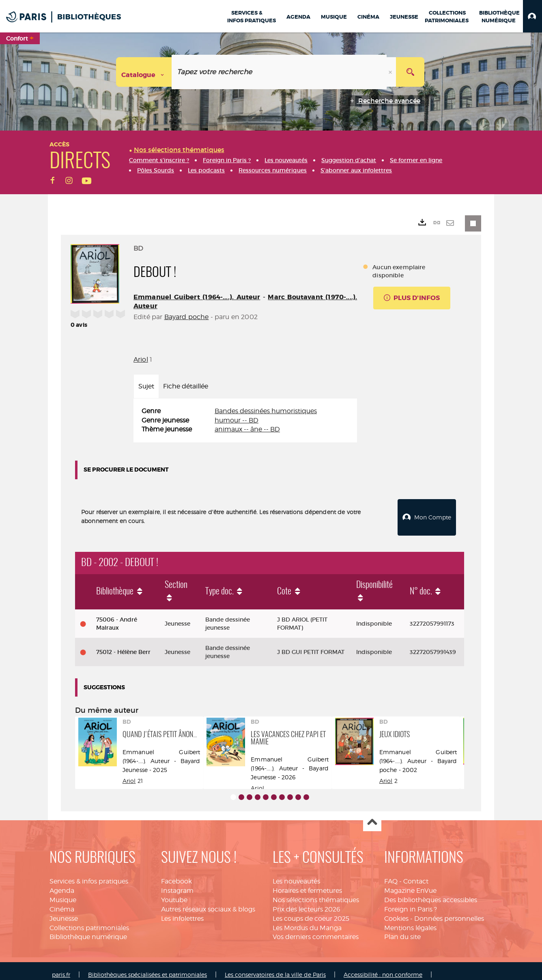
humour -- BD (237, 420)
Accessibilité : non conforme (383, 967)
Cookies (396, 911)
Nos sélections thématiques (316, 892)
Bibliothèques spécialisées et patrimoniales (147, 967)
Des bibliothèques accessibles (431, 892)
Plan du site (402, 929)
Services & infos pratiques (89, 874)
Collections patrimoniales (89, 920)
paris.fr (61, 967)
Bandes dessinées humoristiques (266, 411)
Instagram (177, 883)
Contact (416, 874)
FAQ (391, 874)
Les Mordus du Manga (307, 920)
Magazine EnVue (410, 883)
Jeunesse (64, 911)
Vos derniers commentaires (316, 929)
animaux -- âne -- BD (247, 429)
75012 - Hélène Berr (123, 644)
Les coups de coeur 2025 (311, 911)
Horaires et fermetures (307, 883)
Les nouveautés (296, 874)
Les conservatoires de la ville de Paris (275, 967)
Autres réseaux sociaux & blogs (208, 902)
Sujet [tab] (146, 386)
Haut (372, 815)
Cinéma (62, 902)
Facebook (176, 874)
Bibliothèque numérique (88, 929)
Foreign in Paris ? (411, 902)
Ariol (141, 359)
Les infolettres (182, 911)
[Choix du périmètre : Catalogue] (144, 72)
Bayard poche (187, 317)
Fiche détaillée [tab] (186, 386)
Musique (63, 892)
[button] (532, 16)
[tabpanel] (245, 421)
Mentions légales (410, 920)
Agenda (62, 883)
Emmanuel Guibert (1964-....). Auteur (197, 297)
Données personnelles (449, 911)
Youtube (174, 892)
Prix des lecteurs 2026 (306, 902)
